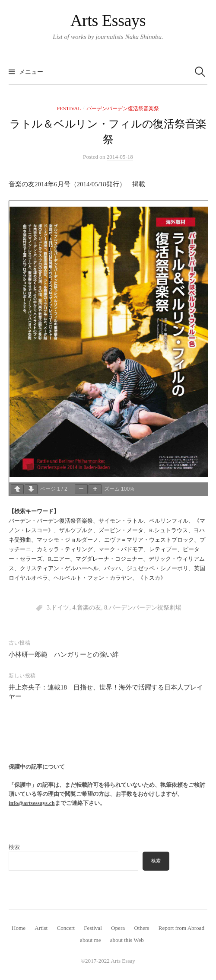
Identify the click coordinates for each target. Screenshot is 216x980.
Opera (118, 928)
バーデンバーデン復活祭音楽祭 (123, 109)
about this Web (127, 940)
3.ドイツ (58, 607)
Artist (41, 928)
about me (90, 940)
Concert (66, 928)
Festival (69, 109)
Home (19, 928)
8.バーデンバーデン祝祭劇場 (143, 607)
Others (141, 928)
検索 (14, 847)
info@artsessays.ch (32, 803)
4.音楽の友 (87, 607)
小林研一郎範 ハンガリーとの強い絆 (64, 654)
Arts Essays (108, 20)
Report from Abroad (181, 928)
